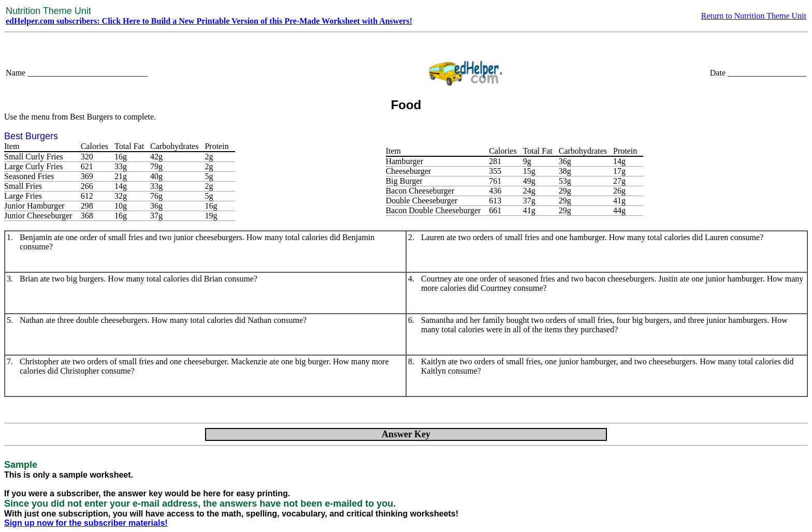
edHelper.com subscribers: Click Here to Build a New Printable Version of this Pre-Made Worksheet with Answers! (209, 21)
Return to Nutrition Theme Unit (754, 16)
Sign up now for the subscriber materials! (86, 523)
